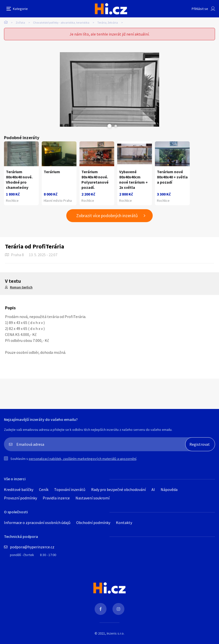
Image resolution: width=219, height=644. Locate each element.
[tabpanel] (109, 89)
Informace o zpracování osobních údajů (37, 523)
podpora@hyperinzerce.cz (32, 547)
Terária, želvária (108, 22)
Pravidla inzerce (56, 498)
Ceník (44, 489)
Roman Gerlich (21, 287)
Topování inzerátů (70, 489)
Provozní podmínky (20, 498)
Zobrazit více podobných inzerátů (107, 216)
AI (153, 489)
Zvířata (20, 22)
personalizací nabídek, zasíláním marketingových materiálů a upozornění (83, 459)
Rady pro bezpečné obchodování (118, 489)
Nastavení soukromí (92, 498)
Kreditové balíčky (19, 489)
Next (116, 126)
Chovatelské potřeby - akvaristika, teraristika (61, 22)
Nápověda (169, 489)
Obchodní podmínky (93, 523)
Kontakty (124, 523)
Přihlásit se (200, 9)
